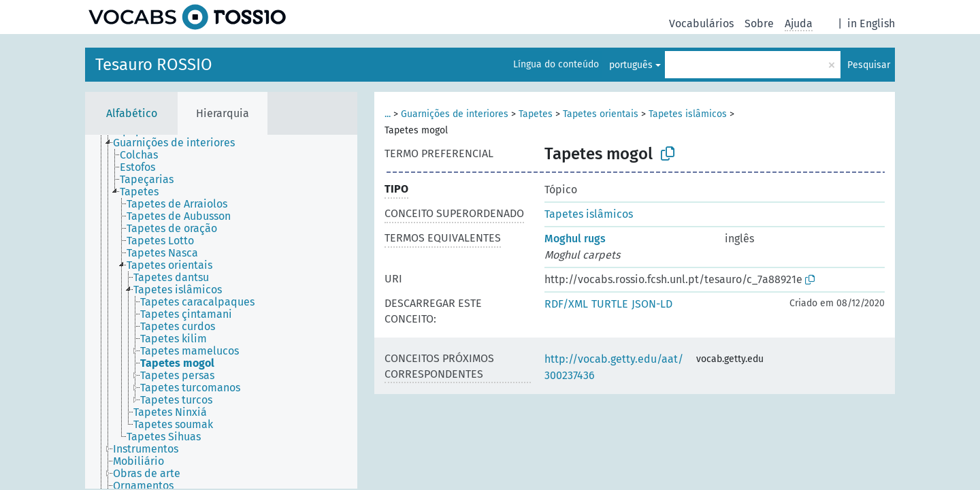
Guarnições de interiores (455, 114)
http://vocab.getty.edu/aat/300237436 (614, 367)
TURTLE (610, 304)
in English (871, 23)
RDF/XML (566, 304)
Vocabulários (701, 23)
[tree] (221, 312)
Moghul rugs (575, 239)
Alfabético (132, 113)
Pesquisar (869, 65)
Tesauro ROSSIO (154, 65)
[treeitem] (180, 143)
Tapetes (536, 114)
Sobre (759, 23)
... (388, 114)
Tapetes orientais (601, 114)
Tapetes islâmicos (688, 114)
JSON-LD (652, 304)
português (631, 65)
